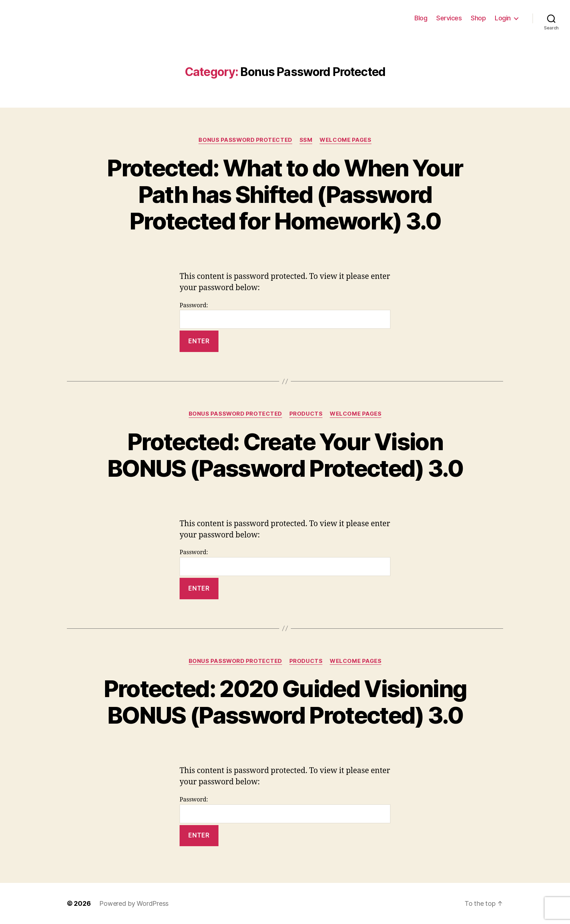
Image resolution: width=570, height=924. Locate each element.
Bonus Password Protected (245, 140)
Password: (285, 315)
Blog (421, 18)
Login (503, 18)
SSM (306, 140)
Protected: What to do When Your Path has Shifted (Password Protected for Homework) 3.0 (285, 194)
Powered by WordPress (134, 903)
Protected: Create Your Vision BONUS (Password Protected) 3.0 (285, 455)
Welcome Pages (345, 140)
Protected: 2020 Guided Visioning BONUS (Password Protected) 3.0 (285, 702)
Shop (478, 18)
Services (449, 18)
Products (306, 414)
